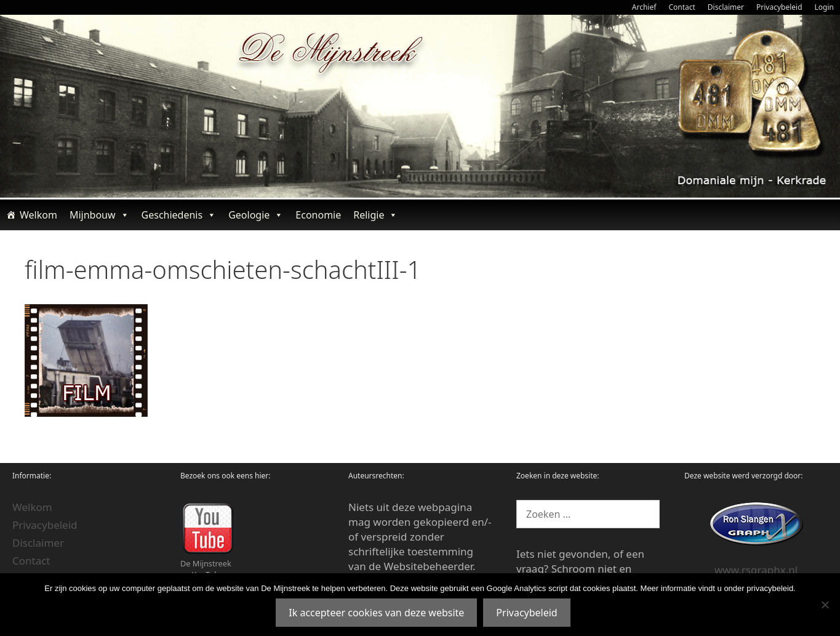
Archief (644, 7)
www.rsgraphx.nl (756, 570)
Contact (682, 7)
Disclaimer (726, 7)
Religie (375, 215)
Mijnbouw (99, 215)
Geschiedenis (179, 215)
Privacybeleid (779, 7)
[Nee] (825, 605)
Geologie (256, 215)
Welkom (38, 215)
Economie (318, 215)
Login (824, 7)
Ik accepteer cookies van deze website (376, 613)
